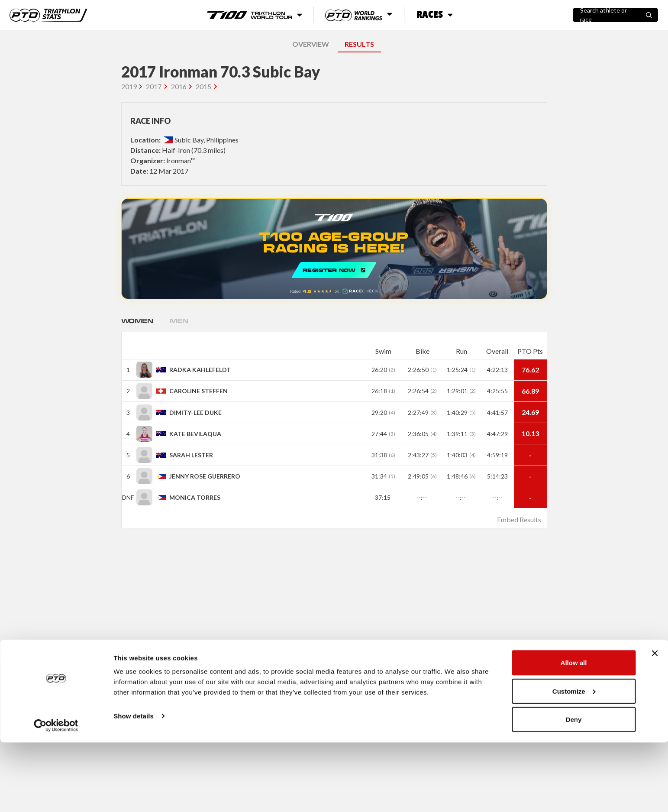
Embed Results (519, 519)
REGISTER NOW (334, 249)
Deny (574, 789)
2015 (203, 86)
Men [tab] (188, 321)
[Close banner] (655, 723)
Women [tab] (141, 321)
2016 (179, 86)
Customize (574, 761)
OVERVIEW (311, 44)
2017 (154, 86)
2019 (129, 86)
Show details (134, 785)
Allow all (574, 732)
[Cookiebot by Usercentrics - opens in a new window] (56, 795)
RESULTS (359, 44)
